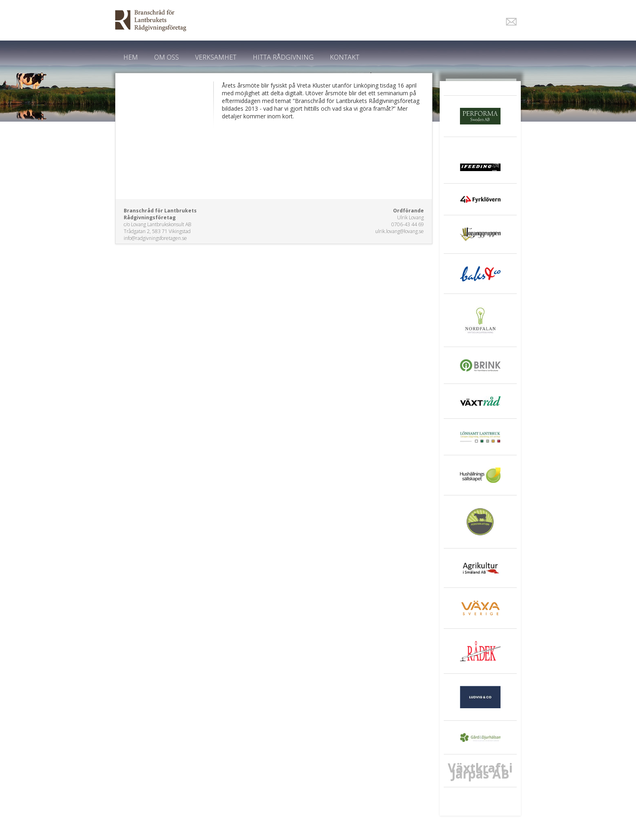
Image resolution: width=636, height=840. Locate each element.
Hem (131, 57)
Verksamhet (216, 57)
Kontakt (345, 57)
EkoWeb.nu (260, 20)
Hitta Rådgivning (283, 57)
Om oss (167, 57)
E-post (511, 22)
